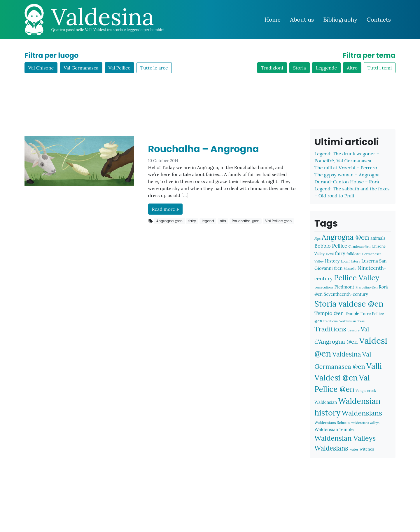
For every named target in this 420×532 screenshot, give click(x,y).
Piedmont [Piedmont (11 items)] (344, 287)
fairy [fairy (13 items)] (340, 253)
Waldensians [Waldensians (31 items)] (362, 413)
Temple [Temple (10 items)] (352, 313)
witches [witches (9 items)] (367, 449)
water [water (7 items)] (354, 449)
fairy (192, 221)
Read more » (165, 209)
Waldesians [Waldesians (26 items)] (331, 448)
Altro (352, 68)
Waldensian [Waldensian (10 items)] (326, 402)
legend (208, 221)
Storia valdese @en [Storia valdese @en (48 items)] (349, 304)
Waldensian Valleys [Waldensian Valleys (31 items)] (345, 438)
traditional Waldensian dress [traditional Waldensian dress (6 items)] (344, 321)
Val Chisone (41, 68)
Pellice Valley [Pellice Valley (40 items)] (357, 278)
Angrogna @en (169, 221)
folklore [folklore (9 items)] (353, 254)
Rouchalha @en (245, 221)
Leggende (326, 68)
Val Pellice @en (278, 221)
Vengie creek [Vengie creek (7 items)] (366, 391)
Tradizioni (272, 68)
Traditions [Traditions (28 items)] (330, 329)
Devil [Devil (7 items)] (330, 254)
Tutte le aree (154, 68)
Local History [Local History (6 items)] (351, 261)
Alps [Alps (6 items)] (317, 239)
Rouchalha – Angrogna (204, 149)
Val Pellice (119, 68)
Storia (300, 68)
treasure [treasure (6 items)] (353, 330)
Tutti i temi (380, 68)
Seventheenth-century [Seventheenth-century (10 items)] (346, 294)
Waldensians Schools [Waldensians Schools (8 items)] (332, 423)
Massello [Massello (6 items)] (350, 269)
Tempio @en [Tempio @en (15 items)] (329, 313)
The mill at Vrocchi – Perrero (346, 168)
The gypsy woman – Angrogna (347, 175)
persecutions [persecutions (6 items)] (324, 287)
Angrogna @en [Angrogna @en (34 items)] (345, 237)
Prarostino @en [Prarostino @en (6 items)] (367, 287)
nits (223, 221)
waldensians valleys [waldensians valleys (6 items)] (365, 423)
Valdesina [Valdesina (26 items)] (346, 354)
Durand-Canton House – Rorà (347, 182)
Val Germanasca (81, 68)
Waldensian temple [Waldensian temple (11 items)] (334, 429)
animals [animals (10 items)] (378, 238)
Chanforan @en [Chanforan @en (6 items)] (360, 246)
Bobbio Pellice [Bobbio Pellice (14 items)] (331, 246)
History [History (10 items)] (332, 261)
